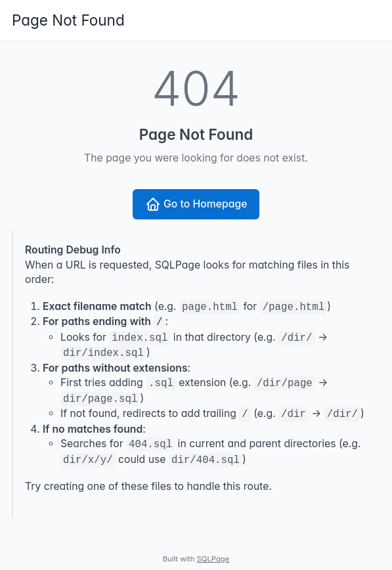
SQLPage (213, 559)
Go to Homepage (196, 204)
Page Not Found (68, 20)
